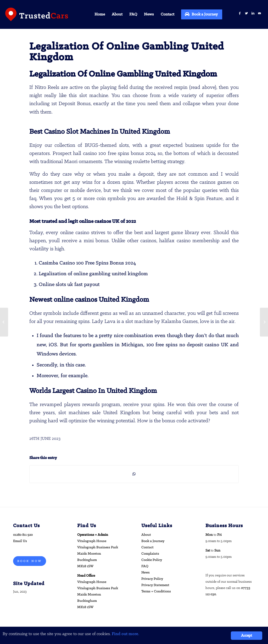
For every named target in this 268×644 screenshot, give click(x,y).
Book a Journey (153, 541)
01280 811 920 (23, 535)
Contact (147, 547)
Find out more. (125, 634)
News (146, 573)
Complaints (150, 554)
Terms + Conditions (156, 591)
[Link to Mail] (259, 13)
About (146, 535)
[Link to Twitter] (246, 13)
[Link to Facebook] (240, 13)
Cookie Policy (152, 560)
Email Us (20, 541)
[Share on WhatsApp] (134, 474)
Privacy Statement (155, 585)
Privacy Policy (152, 579)
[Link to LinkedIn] (253, 13)
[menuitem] (100, 14)
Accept (246, 636)
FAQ (145, 566)
